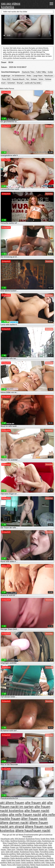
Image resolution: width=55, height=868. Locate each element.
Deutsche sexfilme (8, 854)
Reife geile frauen (31, 850)
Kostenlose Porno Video (30, 852)
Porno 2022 (6, 79)
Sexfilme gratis (42, 843)
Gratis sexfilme (27, 863)
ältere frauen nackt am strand (24, 825)
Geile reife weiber (12, 852)
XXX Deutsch (20, 839)
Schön (41, 79)
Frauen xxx (14, 847)
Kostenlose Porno (33, 839)
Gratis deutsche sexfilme (20, 858)
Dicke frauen (37, 847)
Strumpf (20, 83)
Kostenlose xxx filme (33, 856)
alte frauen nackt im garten (26, 805)
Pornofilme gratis (47, 852)
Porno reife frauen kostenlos (18, 865)
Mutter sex (43, 850)
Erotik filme (45, 839)
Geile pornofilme (40, 845)
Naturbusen (49, 76)
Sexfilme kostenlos (38, 858)
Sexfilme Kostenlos (18, 841)
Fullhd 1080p (41, 72)
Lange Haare (38, 76)
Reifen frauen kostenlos (40, 865)
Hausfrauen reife (7, 839)
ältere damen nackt (14, 823)
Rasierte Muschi (18, 79)
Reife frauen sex (28, 860)
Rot (28, 79)
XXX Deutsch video (34, 841)
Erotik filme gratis (13, 860)
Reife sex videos (38, 854)
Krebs (29, 76)
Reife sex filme (32, 867)
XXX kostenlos (25, 847)
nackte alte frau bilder (33, 83)
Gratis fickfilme (27, 845)
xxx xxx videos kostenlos (11, 5)
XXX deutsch (15, 845)
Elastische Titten (28, 72)
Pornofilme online (17, 856)
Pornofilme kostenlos (27, 843)
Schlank (34, 79)
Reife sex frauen (14, 863)
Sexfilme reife (39, 863)
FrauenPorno (12, 843)
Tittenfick (20, 850)
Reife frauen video (42, 860)
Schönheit (11, 83)
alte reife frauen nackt (25, 815)
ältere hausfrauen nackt (33, 831)
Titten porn (11, 850)
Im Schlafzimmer (19, 76)
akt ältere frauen (12, 803)
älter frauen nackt (34, 819)
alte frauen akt (36, 803)
